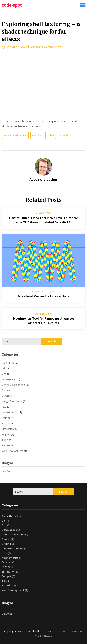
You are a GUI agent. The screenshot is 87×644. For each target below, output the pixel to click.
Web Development (13, 451)
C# (3, 368)
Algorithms (8, 363)
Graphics (37, 135)
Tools (5, 440)
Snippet (6, 434)
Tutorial (6, 445)
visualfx (64, 135)
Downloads (8, 379)
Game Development (15, 135)
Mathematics (9, 412)
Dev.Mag (7, 471)
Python (6, 423)
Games (6, 390)
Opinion (6, 418)
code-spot (12, 5)
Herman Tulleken (16, 47)
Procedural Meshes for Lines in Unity (43, 296)
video (51, 135)
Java (4, 407)
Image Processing (12, 401)
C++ (4, 374)
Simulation (8, 429)
